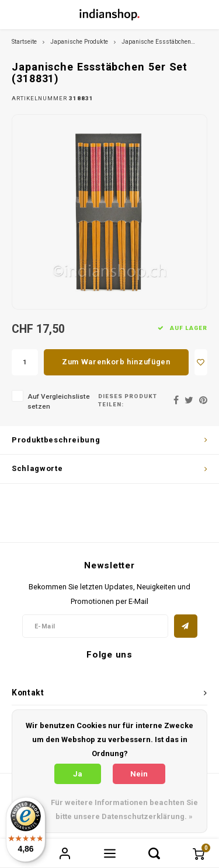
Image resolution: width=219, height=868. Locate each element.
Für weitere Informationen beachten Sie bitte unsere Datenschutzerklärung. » (124, 809)
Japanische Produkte (79, 42)
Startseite (24, 42)
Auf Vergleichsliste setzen (59, 401)
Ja (78, 774)
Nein (139, 774)
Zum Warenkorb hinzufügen (116, 362)
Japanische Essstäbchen (156, 42)
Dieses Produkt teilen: (128, 400)
